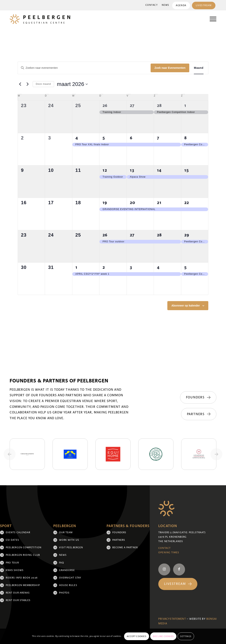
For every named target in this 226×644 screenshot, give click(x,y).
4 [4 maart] (77, 138)
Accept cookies (137, 636)
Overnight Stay (70, 578)
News (165, 5)
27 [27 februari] (132, 105)
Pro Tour (12, 563)
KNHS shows (15, 570)
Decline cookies (163, 636)
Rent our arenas (18, 593)
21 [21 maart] (159, 203)
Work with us (69, 540)
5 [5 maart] (104, 138)
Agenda (181, 5)
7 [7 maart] (158, 138)
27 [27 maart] (132, 235)
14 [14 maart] (159, 170)
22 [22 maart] (187, 203)
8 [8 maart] (186, 138)
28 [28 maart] (159, 235)
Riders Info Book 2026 (22, 578)
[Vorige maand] (20, 84)
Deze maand (43, 84)
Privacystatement (172, 619)
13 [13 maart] (132, 170)
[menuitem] (151, 5)
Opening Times (169, 552)
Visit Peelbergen (71, 547)
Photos (64, 593)
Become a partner (125, 547)
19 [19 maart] (105, 203)
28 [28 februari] (159, 105)
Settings (186, 636)
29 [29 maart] (187, 235)
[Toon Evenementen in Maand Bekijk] (199, 68)
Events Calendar (18, 532)
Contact (151, 5)
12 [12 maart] (105, 170)
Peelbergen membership (23, 585)
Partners (119, 540)
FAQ (62, 563)
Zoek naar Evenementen (170, 68)
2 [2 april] (104, 267)
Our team (66, 532)
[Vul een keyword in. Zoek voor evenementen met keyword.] (84, 68)
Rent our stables (18, 600)
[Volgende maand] (28, 84)
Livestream (204, 5)
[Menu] (211, 19)
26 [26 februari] (105, 105)
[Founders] (198, 397)
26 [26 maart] (105, 235)
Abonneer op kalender (186, 306)
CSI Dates (12, 540)
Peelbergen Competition (24, 547)
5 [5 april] (186, 267)
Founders (119, 532)
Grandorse (67, 570)
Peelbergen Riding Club (23, 555)
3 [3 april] (131, 267)
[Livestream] (178, 584)
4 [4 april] (158, 267)
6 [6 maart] (131, 138)
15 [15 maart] (187, 170)
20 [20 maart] (133, 203)
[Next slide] (216, 454)
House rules (68, 585)
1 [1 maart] (185, 105)
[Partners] (199, 414)
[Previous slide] (10, 454)
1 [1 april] (76, 267)
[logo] (40, 19)
